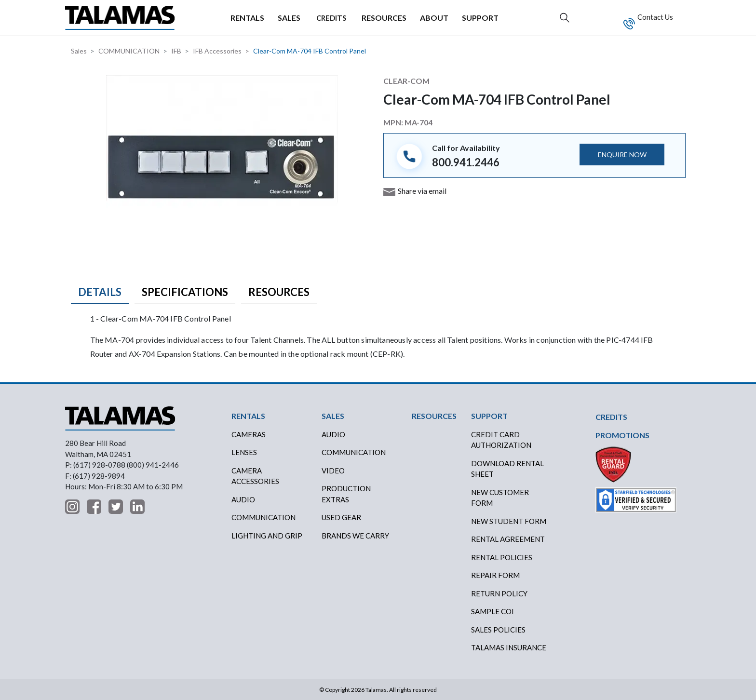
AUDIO (333, 434)
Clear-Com (406, 81)
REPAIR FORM (495, 575)
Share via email (422, 191)
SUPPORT (480, 18)
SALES (289, 18)
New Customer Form (500, 498)
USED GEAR (341, 517)
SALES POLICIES (498, 630)
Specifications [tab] (185, 292)
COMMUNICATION (129, 51)
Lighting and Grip (267, 536)
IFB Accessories (217, 51)
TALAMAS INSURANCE (509, 647)
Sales (79, 51)
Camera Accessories (255, 476)
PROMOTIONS (622, 435)
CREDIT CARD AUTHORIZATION (501, 440)
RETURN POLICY (499, 593)
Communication (263, 517)
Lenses (244, 452)
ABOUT (434, 18)
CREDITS (331, 18)
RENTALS (247, 18)
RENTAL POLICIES (502, 557)
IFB (176, 51)
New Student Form (509, 521)
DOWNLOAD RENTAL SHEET (507, 469)
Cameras (249, 434)
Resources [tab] (279, 292)
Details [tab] (100, 292)
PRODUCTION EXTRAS (346, 494)
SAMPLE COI (493, 611)
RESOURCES (384, 18)
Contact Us (655, 17)
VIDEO (333, 471)
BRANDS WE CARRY (355, 536)
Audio (243, 499)
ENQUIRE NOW (622, 155)
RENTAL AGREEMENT (508, 539)
